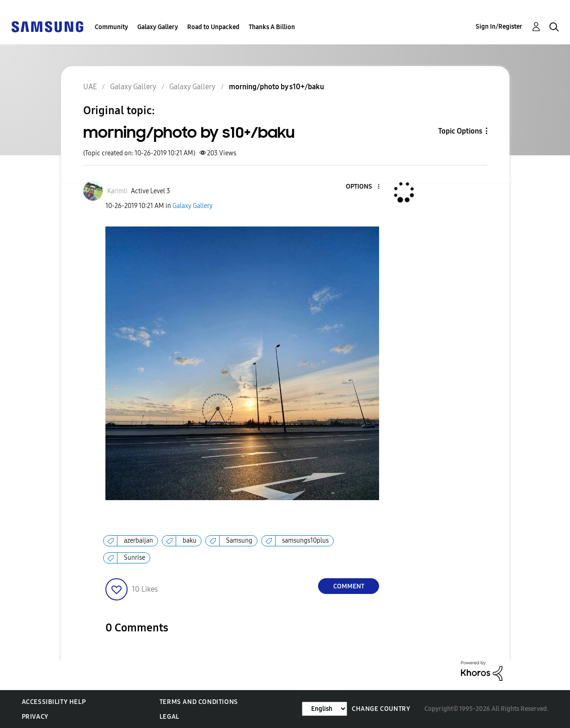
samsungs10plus (305, 541)
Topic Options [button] (460, 131)
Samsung (239, 541)
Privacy (35, 717)
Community (111, 27)
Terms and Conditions (199, 702)
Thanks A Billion (272, 27)
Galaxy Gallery (158, 27)
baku (190, 541)
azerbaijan (138, 541)
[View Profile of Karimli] (117, 191)
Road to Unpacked (213, 27)
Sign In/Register (499, 27)
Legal (169, 717)
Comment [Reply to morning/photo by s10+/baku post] (349, 586)
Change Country (381, 709)
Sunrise (135, 558)
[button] (363, 187)
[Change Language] (325, 709)
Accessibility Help (54, 702)
